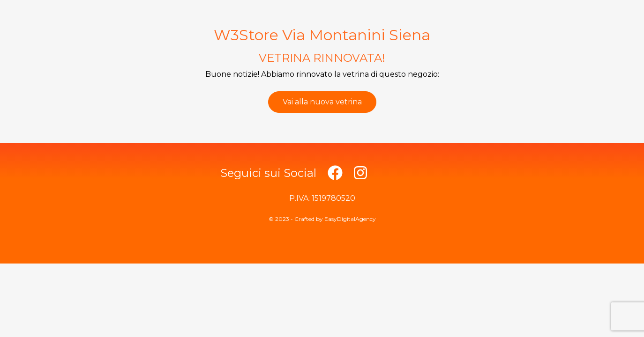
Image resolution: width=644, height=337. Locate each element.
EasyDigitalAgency (350, 219)
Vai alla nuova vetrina (322, 102)
